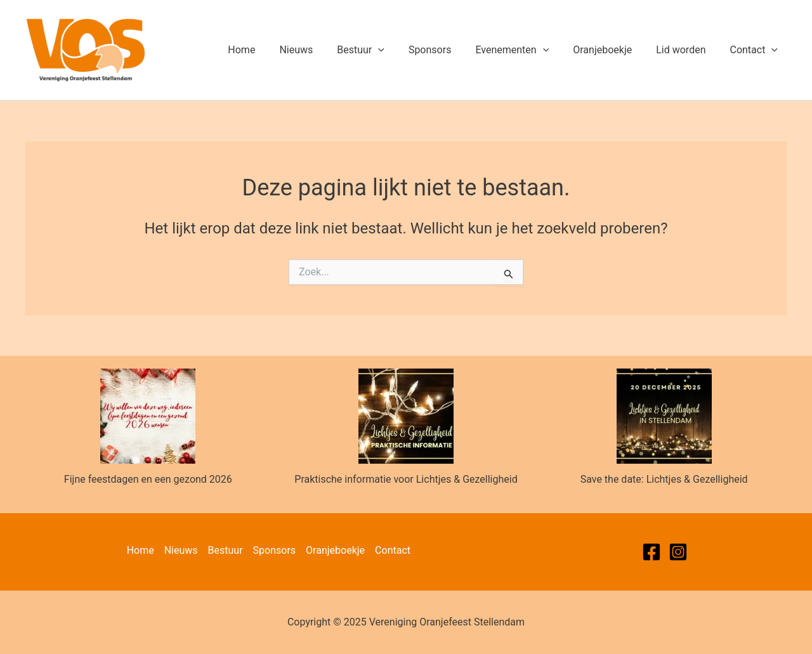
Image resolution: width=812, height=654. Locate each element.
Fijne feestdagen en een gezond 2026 (148, 479)
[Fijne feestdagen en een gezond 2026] (148, 416)
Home (270, 50)
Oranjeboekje (612, 50)
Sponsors (447, 50)
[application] (399, 50)
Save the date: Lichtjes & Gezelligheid (664, 479)
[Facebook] (652, 552)
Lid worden (686, 50)
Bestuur (382, 50)
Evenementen (525, 50)
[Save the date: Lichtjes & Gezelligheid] (664, 416)
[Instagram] (678, 552)
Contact (756, 50)
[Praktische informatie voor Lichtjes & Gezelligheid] (406, 416)
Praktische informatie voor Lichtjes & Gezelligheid (406, 479)
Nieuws (321, 50)
